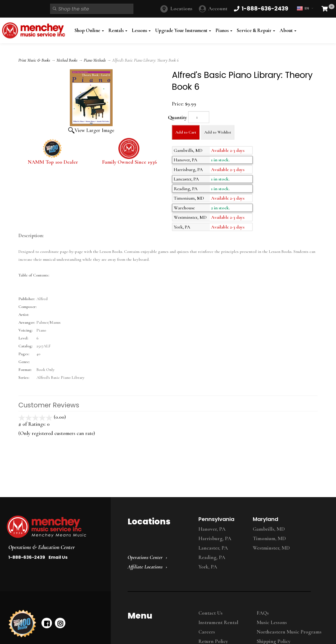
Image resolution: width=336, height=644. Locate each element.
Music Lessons (272, 622)
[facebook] (47, 623)
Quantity (177, 118)
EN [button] (305, 8)
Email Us (58, 557)
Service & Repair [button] (256, 30)
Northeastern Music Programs (289, 632)
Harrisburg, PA (215, 539)
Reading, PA (212, 557)
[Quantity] (199, 117)
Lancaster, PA (213, 548)
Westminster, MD (271, 548)
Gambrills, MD (269, 529)
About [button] (288, 30)
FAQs (263, 613)
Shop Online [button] (89, 30)
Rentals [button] (118, 30)
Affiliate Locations (145, 567)
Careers (207, 632)
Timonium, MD (269, 539)
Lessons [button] (141, 30)
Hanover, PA (212, 529)
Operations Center (145, 557)
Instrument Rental (218, 622)
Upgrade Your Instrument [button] (183, 30)
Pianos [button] (224, 30)
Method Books (67, 60)
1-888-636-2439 (27, 557)
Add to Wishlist (218, 132)
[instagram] (60, 623)
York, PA (208, 567)
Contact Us (211, 613)
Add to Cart (186, 132)
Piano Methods (95, 60)
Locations (181, 9)
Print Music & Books (34, 60)
